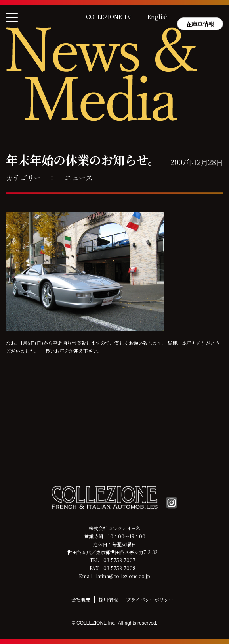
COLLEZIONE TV (109, 17)
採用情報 (108, 599)
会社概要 (81, 599)
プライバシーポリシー (150, 599)
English (158, 17)
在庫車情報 (200, 24)
